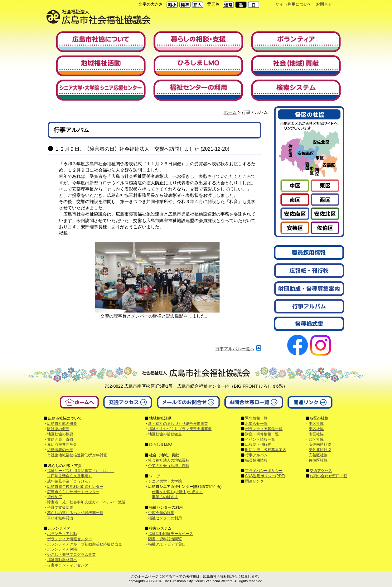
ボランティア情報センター (70, 539)
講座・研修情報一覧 (262, 434)
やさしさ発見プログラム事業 (71, 555)
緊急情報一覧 (256, 418)
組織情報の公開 (60, 450)
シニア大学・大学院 (165, 481)
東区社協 (316, 429)
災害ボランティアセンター (70, 565)
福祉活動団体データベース (171, 534)
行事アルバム (256, 455)
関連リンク (254, 481)
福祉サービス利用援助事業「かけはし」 (81, 471)
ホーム (230, 112)
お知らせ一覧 (256, 424)
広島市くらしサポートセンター (73, 492)
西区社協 (316, 439)
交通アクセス (321, 471)
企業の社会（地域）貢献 (169, 466)
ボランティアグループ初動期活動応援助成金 (85, 544)
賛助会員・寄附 (60, 439)
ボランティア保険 (62, 549)
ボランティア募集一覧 (264, 429)
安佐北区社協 (320, 450)
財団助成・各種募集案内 (266, 450)
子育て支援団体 (60, 507)
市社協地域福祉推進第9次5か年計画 (77, 455)
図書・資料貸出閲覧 (165, 539)
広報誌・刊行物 (258, 444)
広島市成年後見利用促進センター (75, 487)
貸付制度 (55, 497)
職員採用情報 (256, 460)
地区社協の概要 (60, 434)
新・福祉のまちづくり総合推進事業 (178, 424)
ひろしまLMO (161, 444)
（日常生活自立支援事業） (70, 476)
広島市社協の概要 (62, 424)
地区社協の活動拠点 (165, 434)
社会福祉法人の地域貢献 (169, 460)
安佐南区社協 (320, 444)
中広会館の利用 (161, 513)
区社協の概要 (58, 429)
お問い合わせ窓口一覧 (328, 476)
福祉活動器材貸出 (62, 560)
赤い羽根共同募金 (62, 444)
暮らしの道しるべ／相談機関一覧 (75, 513)
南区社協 (316, 434)
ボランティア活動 (62, 534)
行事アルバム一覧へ (235, 349)
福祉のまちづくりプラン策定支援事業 (180, 429)
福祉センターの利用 (165, 518)
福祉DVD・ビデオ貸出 (167, 544)
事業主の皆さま (165, 497)
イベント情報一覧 (260, 439)
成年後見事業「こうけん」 (70, 481)
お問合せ (324, 4)
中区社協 (316, 424)
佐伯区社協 (318, 460)
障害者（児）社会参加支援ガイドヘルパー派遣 (86, 502)
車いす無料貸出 (60, 518)
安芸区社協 (318, 455)
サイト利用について (294, 4)
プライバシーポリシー (264, 471)
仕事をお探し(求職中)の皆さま (177, 492)
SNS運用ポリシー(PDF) (265, 476)
